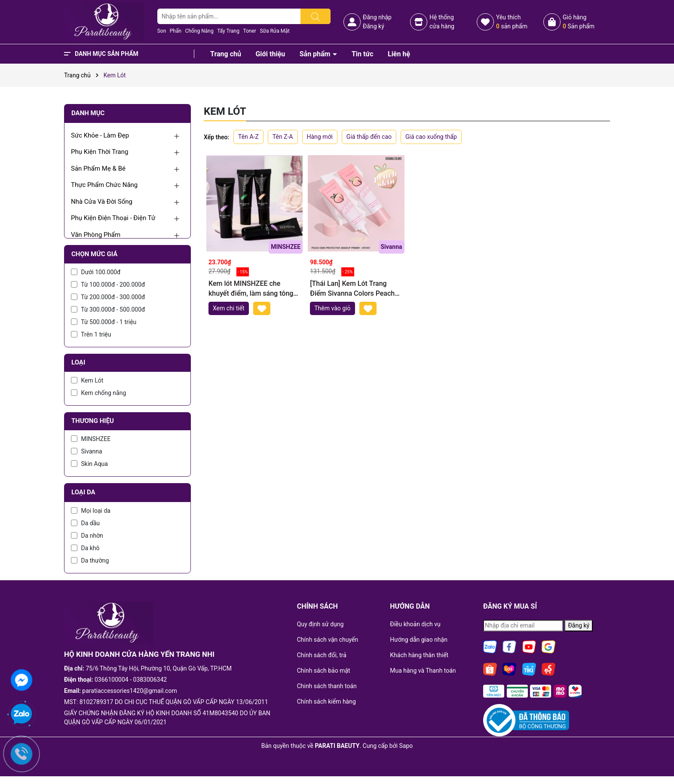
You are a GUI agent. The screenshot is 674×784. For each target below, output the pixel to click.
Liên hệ (399, 54)
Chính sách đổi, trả (322, 655)
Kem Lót (87, 380)
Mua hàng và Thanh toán (423, 671)
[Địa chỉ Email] (523, 626)
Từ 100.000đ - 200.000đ (108, 285)
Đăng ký (374, 26)
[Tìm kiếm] (316, 16)
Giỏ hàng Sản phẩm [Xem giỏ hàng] (579, 22)
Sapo (406, 746)
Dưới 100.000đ (96, 272)
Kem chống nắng (98, 393)
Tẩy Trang (228, 31)
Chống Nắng (199, 31)
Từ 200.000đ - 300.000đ (108, 297)
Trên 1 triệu (91, 334)
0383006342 (150, 680)
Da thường (90, 560)
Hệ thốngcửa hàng (442, 22)
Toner (249, 31)
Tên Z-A (283, 137)
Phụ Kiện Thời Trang (100, 152)
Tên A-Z (248, 137)
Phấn (176, 31)
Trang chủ (226, 54)
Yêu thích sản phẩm (512, 22)
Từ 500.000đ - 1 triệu (104, 322)
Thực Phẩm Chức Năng (104, 185)
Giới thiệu (270, 54)
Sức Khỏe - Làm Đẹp (100, 135)
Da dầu (85, 523)
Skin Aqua (89, 464)
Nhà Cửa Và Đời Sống (102, 202)
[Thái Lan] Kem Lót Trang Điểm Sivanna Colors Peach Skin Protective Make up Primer (352, 289)
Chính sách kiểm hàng (326, 701)
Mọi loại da (91, 511)
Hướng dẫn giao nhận (419, 640)
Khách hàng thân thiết (419, 655)
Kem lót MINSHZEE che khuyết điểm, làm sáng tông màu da (251, 289)
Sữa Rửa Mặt (274, 31)
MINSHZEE (91, 439)
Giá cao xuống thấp (431, 137)
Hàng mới (320, 137)
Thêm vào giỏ (332, 308)
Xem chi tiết (229, 308)
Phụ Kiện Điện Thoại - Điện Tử (113, 218)
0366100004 (112, 680)
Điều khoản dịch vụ (415, 624)
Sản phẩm (316, 54)
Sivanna (87, 451)
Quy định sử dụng (320, 624)
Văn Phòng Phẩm (96, 235)
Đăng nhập (377, 17)
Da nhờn (87, 536)
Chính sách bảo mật (324, 671)
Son (162, 31)
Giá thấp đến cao (369, 137)
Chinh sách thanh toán (327, 686)
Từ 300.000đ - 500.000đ (108, 309)
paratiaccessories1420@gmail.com (129, 691)
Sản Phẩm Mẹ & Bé (98, 168)
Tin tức (363, 54)
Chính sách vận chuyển (328, 640)
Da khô (85, 548)
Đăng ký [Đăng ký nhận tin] (579, 625)
